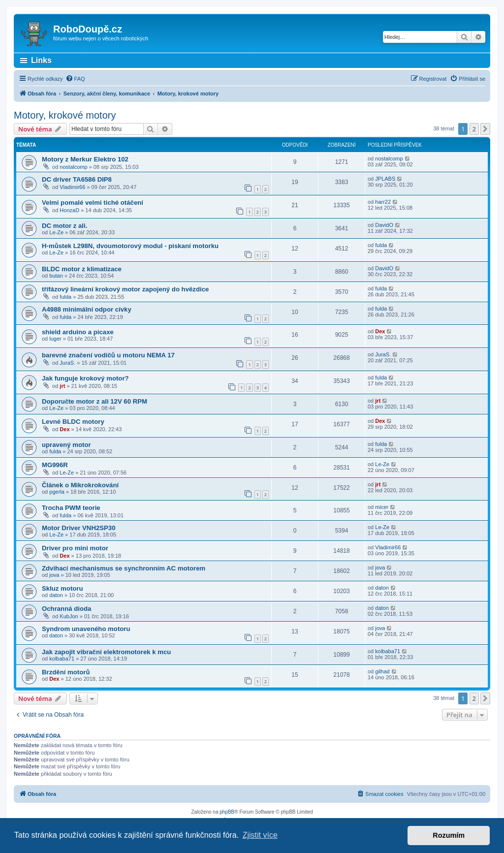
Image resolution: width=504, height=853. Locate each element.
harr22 (383, 202)
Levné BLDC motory (73, 422)
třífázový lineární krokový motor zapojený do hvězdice (125, 289)
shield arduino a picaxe (78, 332)
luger (55, 339)
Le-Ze (56, 232)
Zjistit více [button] (260, 835)
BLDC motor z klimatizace (82, 269)
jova (54, 575)
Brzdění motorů (66, 672)
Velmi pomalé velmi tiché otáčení (93, 203)
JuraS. (67, 363)
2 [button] (474, 129)
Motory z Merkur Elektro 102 (85, 159)
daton (56, 595)
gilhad (382, 671)
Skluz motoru (63, 588)
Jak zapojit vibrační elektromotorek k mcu (106, 652)
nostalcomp (73, 167)
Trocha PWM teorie (71, 508)
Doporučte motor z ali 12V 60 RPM (94, 401)
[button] (485, 129)
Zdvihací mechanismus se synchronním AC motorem (124, 568)
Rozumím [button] (449, 835)
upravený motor (66, 445)
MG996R (55, 465)
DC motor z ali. (64, 226)
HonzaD (69, 210)
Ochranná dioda (66, 609)
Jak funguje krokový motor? (85, 378)
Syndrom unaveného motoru (86, 629)
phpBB (227, 812)
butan (56, 276)
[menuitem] (75, 79)
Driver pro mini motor (75, 548)
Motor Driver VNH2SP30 (79, 528)
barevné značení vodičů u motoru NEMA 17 (108, 355)
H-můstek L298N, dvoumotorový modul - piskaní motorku (130, 246)
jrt (62, 386)
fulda (381, 245)
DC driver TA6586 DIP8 (77, 179)
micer (382, 507)
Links (41, 60)
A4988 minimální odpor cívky (87, 309)
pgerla (57, 492)
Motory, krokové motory (65, 115)
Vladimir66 (72, 187)
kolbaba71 (62, 659)
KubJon (69, 616)
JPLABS (385, 179)
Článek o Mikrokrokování (80, 485)
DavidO (384, 225)
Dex (380, 331)
